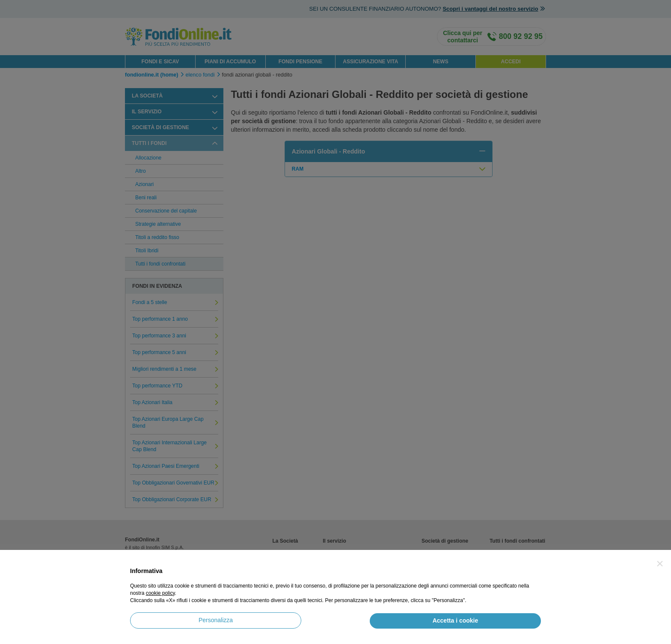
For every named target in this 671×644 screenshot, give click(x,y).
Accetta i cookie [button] (456, 620)
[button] (660, 564)
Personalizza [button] (216, 620)
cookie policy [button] (160, 593)
